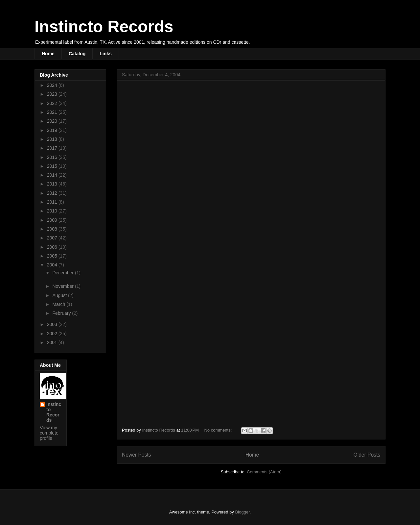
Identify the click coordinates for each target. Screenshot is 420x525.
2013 (53, 184)
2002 (53, 334)
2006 (53, 247)
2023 (53, 94)
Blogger (242, 512)
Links (106, 54)
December (63, 273)
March (59, 304)
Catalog (77, 54)
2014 (53, 175)
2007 (53, 238)
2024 (53, 85)
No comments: (218, 430)
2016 (53, 157)
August (60, 295)
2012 (53, 193)
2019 (53, 130)
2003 (53, 324)
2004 (53, 265)
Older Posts (367, 455)
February (62, 313)
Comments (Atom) (264, 472)
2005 (53, 256)
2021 (53, 112)
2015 (53, 166)
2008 (53, 229)
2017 (53, 148)
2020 (53, 121)
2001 (53, 342)
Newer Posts (136, 455)
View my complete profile (49, 433)
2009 (53, 220)
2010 (53, 211)
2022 (53, 103)
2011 (53, 202)
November (63, 286)
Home (48, 54)
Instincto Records (104, 27)
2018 (53, 139)
